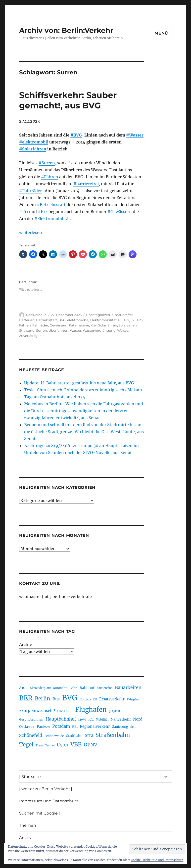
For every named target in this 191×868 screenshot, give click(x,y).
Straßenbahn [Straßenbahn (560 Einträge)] (113, 735)
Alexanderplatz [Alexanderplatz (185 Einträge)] (40, 688)
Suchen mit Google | (40, 813)
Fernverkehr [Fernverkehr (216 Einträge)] (63, 711)
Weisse (123, 330)
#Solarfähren (33, 149)
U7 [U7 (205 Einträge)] (66, 745)
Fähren (25, 325)
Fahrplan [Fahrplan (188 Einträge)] (133, 699)
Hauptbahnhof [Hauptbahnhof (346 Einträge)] (61, 719)
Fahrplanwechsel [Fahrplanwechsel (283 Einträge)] (35, 710)
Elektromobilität (103, 320)
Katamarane (79, 325)
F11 (120, 320)
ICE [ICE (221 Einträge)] (91, 719)
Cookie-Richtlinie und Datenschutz (157, 860)
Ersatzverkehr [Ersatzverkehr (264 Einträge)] (112, 699)
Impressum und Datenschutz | (50, 801)
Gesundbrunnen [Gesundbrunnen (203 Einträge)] (31, 719)
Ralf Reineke (36, 315)
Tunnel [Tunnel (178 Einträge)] (50, 746)
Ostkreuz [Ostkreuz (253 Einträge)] (27, 727)
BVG (62, 320)
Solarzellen (128, 325)
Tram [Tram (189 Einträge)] (39, 745)
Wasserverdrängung (99, 330)
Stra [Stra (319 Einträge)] (89, 736)
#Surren (47, 163)
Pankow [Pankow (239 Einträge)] (43, 727)
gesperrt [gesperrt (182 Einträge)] (115, 711)
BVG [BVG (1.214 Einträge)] (70, 698)
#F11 (24, 212)
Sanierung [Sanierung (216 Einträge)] (120, 727)
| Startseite (30, 777)
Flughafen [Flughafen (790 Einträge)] (91, 710)
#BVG (76, 135)
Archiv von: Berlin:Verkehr (66, 30)
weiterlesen (31, 232)
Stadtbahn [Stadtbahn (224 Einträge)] (74, 736)
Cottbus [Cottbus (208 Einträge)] (85, 699)
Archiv (25, 644)
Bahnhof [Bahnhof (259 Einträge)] (87, 688)
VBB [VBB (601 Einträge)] (76, 744)
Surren (42, 330)
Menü (161, 33)
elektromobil (78, 320)
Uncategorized (98, 315)
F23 (140, 320)
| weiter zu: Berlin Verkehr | (46, 789)
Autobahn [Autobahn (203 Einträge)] (60, 688)
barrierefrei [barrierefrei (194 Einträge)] (105, 688)
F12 (127, 320)
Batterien (27, 320)
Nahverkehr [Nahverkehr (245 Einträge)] (121, 719)
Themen (28, 825)
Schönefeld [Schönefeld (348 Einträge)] (31, 735)
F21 (133, 320)
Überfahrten (58, 330)
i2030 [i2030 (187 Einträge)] (82, 720)
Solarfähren (108, 325)
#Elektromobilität (52, 219)
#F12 (43, 212)
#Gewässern (120, 212)
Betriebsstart (47, 320)
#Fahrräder (30, 191)
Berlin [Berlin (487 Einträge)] (43, 699)
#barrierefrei (86, 184)
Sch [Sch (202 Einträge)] (133, 727)
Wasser (76, 330)
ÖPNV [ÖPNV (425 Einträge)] (91, 745)
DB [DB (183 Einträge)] (95, 699)
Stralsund (27, 330)
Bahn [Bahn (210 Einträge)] (73, 688)
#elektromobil (34, 142)
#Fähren (50, 177)
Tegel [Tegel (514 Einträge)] (26, 745)
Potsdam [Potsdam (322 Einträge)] (61, 726)
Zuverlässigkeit (31, 336)
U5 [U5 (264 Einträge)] (59, 745)
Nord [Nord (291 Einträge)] (138, 719)
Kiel (94, 325)
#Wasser (135, 135)
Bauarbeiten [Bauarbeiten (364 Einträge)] (128, 687)
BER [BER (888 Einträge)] (26, 698)
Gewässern (59, 325)
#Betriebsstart (51, 205)
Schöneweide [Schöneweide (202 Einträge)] (54, 736)
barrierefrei (124, 315)
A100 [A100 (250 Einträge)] (23, 688)
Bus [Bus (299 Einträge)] (56, 699)
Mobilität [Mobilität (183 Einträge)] (102, 720)
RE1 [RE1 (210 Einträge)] (75, 727)
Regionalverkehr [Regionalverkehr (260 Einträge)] (95, 727)
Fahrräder (40, 325)
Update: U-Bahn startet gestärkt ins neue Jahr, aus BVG (79, 383)
